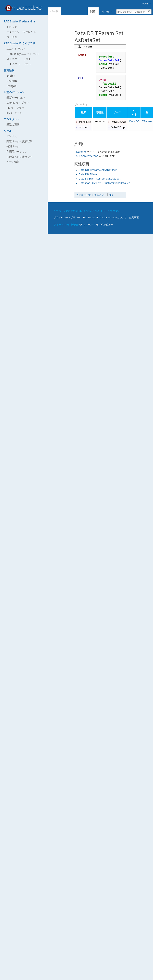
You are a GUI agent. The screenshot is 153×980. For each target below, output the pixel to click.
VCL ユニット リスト (19, 59)
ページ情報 (13, 162)
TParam (147, 121)
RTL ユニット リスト (19, 64)
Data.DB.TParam (89, 174)
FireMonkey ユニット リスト (23, 54)
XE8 (111, 195)
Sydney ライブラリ (18, 103)
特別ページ (13, 146)
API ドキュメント (97, 195)
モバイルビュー (104, 224)
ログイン (146, 3)
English (11, 76)
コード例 (12, 37)
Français (12, 86)
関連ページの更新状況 (20, 141)
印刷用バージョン (17, 151)
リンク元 (12, 136)
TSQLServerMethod (86, 156)
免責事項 (134, 217)
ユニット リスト (16, 48)
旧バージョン (14, 113)
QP (81, 224)
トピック (12, 27)
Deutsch (12, 81)
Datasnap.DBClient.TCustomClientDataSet (104, 183)
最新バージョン (16, 97)
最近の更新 (13, 124)
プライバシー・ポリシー (67, 217)
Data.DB (134, 121)
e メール (88, 224)
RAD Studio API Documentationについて (105, 217)
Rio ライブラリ (15, 108)
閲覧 (93, 11)
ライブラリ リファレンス (21, 32)
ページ (54, 11)
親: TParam (85, 46)
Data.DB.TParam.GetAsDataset (98, 170)
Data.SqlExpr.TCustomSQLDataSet (99, 179)
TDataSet (80, 152)
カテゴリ (81, 195)
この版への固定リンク (20, 157)
